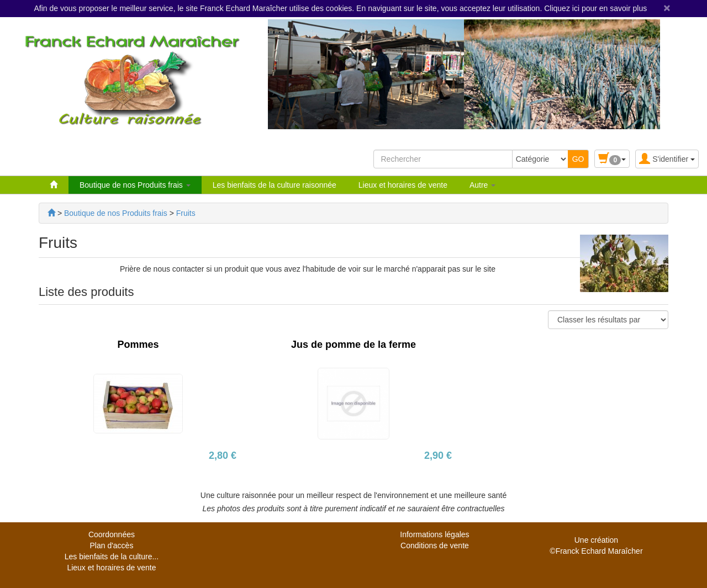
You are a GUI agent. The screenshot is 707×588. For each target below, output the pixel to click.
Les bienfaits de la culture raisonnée (275, 185)
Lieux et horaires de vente (403, 185)
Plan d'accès (111, 545)
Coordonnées (112, 534)
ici (577, 8)
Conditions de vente (435, 545)
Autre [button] (482, 185)
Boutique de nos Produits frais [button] (135, 185)
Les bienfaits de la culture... (112, 557)
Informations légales (434, 534)
